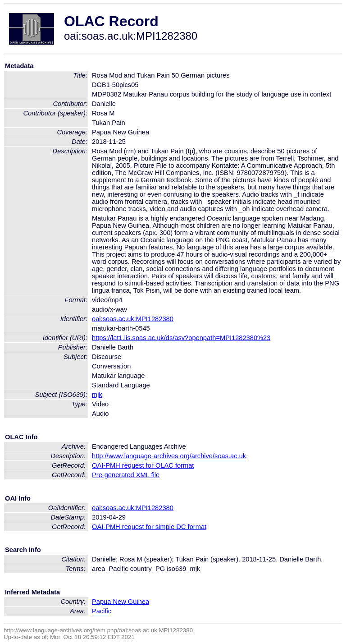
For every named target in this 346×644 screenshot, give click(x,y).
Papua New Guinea (121, 602)
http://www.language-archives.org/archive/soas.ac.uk (169, 456)
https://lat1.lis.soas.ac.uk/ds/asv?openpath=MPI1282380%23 (181, 338)
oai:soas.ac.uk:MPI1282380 (133, 319)
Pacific (102, 611)
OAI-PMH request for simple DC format (149, 527)
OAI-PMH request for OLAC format (143, 465)
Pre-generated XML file (126, 475)
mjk (97, 395)
